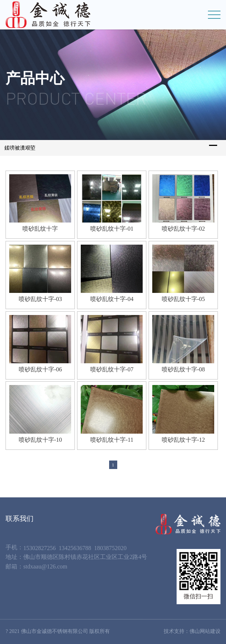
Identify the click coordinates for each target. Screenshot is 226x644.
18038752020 (110, 548)
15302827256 (39, 548)
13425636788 (75, 548)
